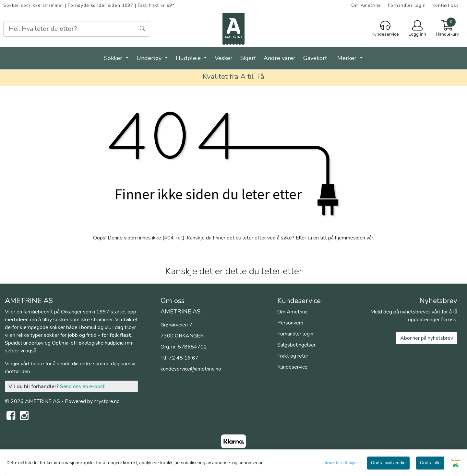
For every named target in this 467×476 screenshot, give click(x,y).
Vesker (224, 58)
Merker (348, 58)
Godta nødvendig (388, 463)
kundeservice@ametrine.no (191, 369)
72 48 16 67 (184, 358)
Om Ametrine (366, 5)
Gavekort (315, 58)
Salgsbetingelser (296, 345)
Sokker (114, 58)
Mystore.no (107, 401)
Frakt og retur (293, 356)
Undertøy (150, 58)
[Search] (77, 29)
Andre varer (280, 58)
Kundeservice (292, 367)
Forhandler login (407, 5)
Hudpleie (189, 58)
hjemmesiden (350, 238)
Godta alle (430, 463)
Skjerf (248, 58)
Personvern (290, 323)
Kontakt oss (446, 5)
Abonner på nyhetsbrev (427, 338)
